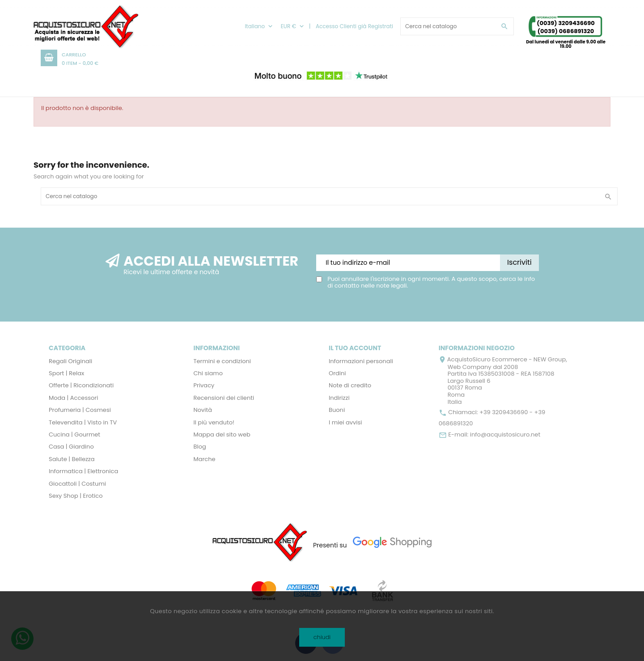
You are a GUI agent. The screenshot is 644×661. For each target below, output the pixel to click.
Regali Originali (70, 361)
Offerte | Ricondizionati (81, 385)
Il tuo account (355, 348)
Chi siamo (208, 373)
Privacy (204, 385)
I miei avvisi (345, 422)
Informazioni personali (361, 361)
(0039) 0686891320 (566, 31)
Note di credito (350, 385)
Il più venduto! (214, 422)
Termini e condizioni (222, 361)
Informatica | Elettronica (83, 471)
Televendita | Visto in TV (83, 422)
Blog (200, 447)
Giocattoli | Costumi (77, 484)
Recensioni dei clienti (224, 398)
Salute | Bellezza (72, 459)
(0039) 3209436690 (566, 23)
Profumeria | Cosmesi (80, 410)
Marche (205, 459)
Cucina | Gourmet (74, 434)
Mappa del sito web (222, 434)
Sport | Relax (66, 373)
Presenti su (330, 545)
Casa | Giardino (71, 447)
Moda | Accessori (73, 398)
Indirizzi (339, 398)
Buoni (337, 410)
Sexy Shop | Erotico (76, 496)
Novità (203, 410)
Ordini (337, 373)
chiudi (322, 637)
